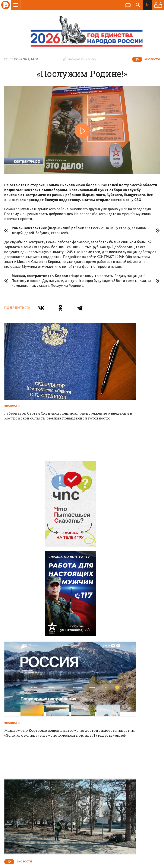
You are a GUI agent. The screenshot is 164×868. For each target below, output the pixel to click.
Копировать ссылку (80, 59)
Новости (51, 760)
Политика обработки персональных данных (98, 848)
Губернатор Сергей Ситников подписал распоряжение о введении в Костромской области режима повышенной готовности (42, 389)
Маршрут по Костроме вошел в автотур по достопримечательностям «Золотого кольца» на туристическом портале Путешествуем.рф (116, 499)
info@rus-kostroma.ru (45, 788)
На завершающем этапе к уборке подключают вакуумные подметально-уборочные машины (40, 598)
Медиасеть (152, 863)
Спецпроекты (74, 760)
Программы (135, 760)
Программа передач (105, 760)
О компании (30, 760)
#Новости (152, 59)
